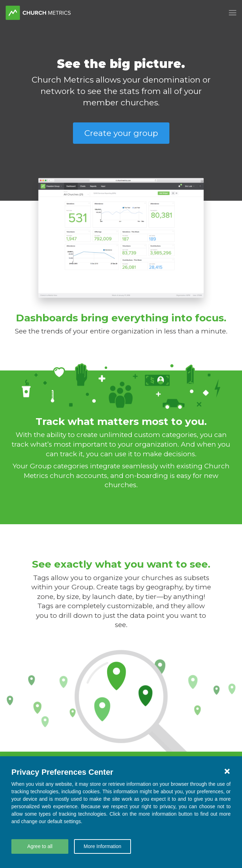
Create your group (121, 133)
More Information (102, 846)
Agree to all (40, 846)
